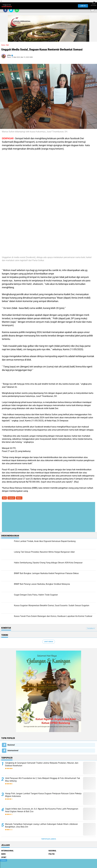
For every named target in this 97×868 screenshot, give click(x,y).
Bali (8, 45)
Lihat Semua (49, 642)
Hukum (11, 498)
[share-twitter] (11, 10)
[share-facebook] (5, 10)
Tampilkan (91, 628)
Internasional (13, 750)
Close (3, 860)
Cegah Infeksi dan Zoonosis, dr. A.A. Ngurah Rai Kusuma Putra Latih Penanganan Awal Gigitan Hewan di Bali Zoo (42, 810)
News (19, 498)
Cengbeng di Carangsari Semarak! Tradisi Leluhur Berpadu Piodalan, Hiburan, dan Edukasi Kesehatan (42, 764)
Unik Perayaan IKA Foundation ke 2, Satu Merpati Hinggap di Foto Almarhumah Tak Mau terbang (43, 780)
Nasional (11, 745)
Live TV (82, 6)
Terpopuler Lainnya (49, 839)
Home (3, 45)
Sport (4, 857)
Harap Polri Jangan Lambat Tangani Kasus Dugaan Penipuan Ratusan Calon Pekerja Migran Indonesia (43, 795)
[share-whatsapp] (17, 10)
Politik (52, 854)
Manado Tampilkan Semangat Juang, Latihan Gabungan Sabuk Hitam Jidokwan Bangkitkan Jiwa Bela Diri (41, 825)
